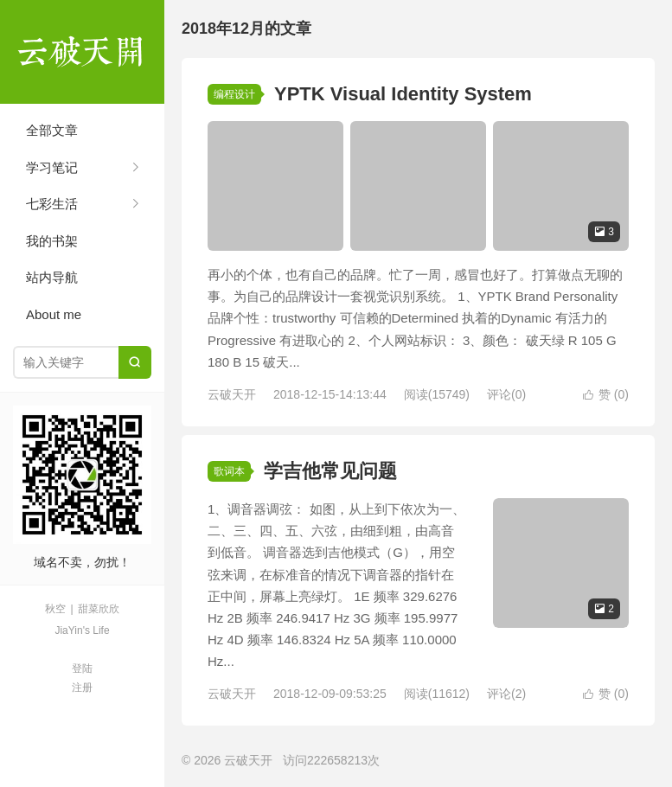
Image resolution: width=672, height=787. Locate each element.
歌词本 (229, 471)
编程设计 (234, 94)
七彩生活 (52, 204)
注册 (82, 688)
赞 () (606, 394)
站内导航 (52, 277)
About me (54, 314)
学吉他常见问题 (330, 471)
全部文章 (52, 130)
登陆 (82, 669)
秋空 (55, 609)
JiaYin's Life (82, 630)
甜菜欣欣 (99, 609)
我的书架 (52, 241)
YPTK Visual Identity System (403, 94)
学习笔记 (52, 167)
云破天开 (82, 52)
